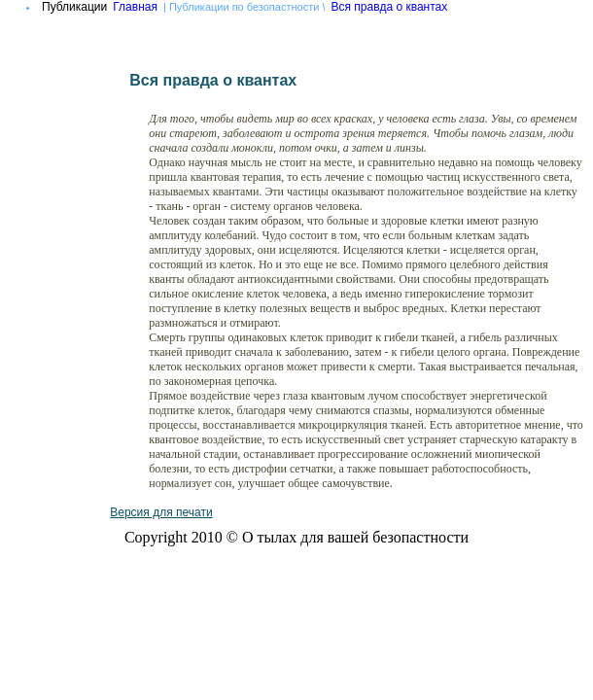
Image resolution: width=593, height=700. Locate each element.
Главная (135, 7)
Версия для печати (161, 512)
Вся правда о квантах (390, 7)
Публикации (74, 7)
